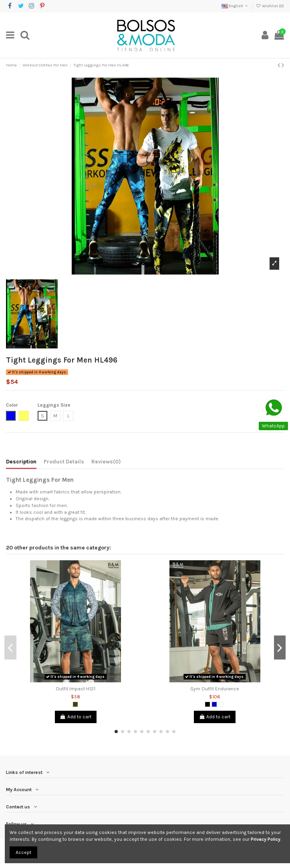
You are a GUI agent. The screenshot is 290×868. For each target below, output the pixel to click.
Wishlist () (270, 6)
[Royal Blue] (214, 704)
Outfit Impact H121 (76, 689)
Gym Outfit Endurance (215, 689)
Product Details (64, 461)
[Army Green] (75, 704)
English (235, 6)
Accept (23, 852)
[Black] (207, 704)
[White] (221, 704)
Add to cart (76, 717)
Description (21, 461)
